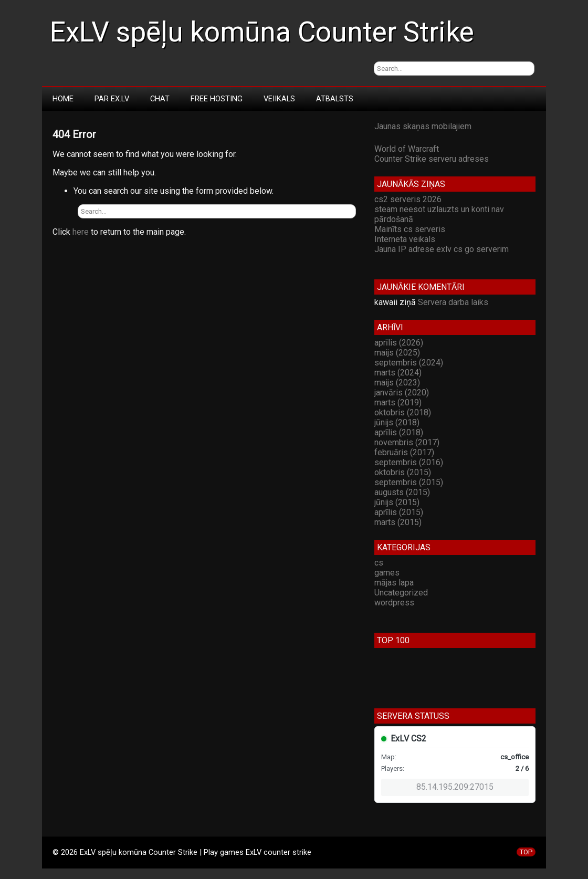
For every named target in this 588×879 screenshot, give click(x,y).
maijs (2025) (397, 353)
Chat (160, 99)
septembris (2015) (409, 482)
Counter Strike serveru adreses (432, 159)
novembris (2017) (407, 442)
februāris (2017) (404, 452)
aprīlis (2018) (399, 432)
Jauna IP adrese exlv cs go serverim (442, 249)
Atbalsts (335, 99)
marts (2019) (398, 402)
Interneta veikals (405, 239)
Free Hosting (217, 99)
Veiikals (279, 99)
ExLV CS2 (408, 739)
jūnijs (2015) (397, 502)
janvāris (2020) (402, 393)
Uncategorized (401, 593)
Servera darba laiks (453, 302)
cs (379, 563)
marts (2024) (398, 373)
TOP (526, 852)
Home (63, 99)
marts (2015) (398, 522)
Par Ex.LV (112, 99)
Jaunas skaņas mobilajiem (423, 126)
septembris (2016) (409, 462)
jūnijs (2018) (397, 422)
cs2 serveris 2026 (408, 199)
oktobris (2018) (403, 412)
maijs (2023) (397, 383)
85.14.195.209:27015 (455, 787)
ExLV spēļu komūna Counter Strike (262, 32)
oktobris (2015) (403, 472)
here (81, 232)
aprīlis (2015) (399, 512)
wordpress (394, 603)
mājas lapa (394, 583)
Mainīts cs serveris (410, 229)
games (387, 573)
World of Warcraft (407, 149)
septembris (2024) (409, 363)
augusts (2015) (402, 492)
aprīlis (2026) (399, 343)
